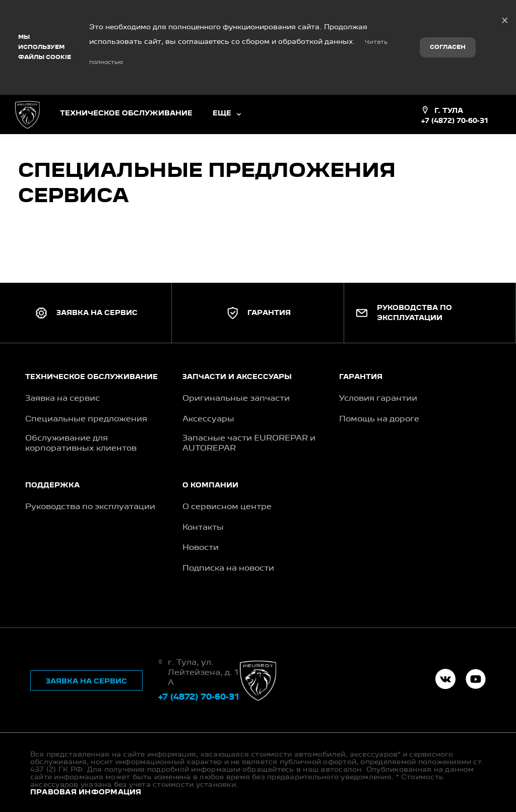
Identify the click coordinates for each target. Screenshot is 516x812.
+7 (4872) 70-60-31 (455, 67)
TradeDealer (94, 787)
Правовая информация (86, 738)
